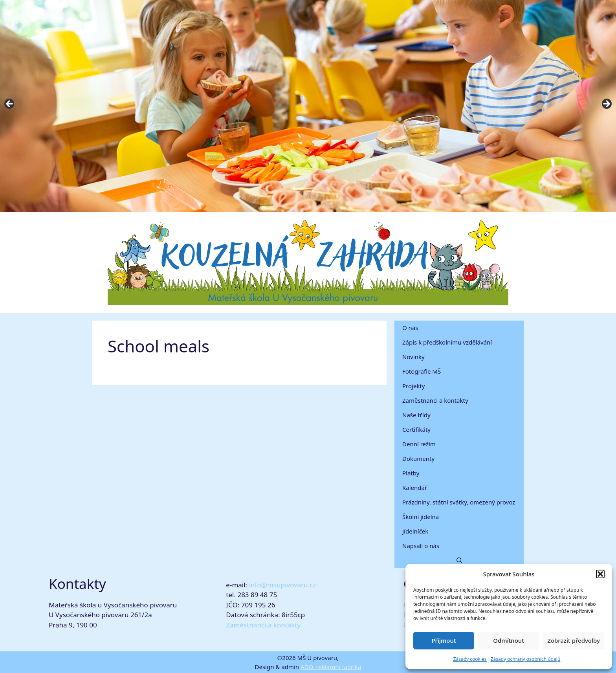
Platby (411, 473)
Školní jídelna (421, 517)
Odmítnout (509, 640)
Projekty (413, 386)
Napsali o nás (421, 546)
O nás (410, 328)
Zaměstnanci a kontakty (435, 400)
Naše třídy (416, 415)
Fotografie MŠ (422, 371)
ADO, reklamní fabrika (331, 667)
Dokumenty (418, 458)
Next (606, 104)
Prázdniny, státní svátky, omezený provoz (459, 502)
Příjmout (444, 640)
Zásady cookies (470, 659)
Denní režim (419, 444)
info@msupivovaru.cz (283, 585)
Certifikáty (416, 429)
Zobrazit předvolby (574, 640)
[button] (600, 574)
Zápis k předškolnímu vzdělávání (447, 342)
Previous (10, 104)
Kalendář (415, 488)
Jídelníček (415, 531)
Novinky (413, 357)
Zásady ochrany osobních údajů (526, 659)
